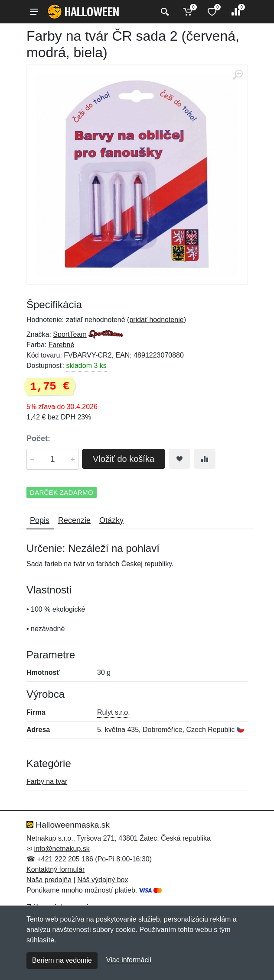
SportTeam (70, 334)
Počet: (38, 438)
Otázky (111, 520)
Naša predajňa (49, 880)
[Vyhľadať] (164, 12)
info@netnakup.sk (62, 849)
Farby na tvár (47, 782)
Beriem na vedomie (62, 960)
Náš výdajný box (103, 880)
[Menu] (34, 12)
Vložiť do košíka (124, 459)
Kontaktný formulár (55, 869)
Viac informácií (129, 960)
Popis (40, 520)
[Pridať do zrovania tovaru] (205, 459)
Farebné (62, 345)
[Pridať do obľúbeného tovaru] (179, 459)
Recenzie (74, 520)
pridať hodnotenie (156, 320)
